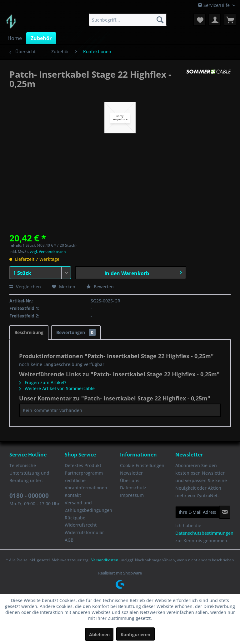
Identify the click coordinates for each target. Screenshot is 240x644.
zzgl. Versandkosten (48, 252)
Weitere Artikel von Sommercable (57, 388)
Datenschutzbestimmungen (204, 533)
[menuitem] (128, 20)
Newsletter (131, 473)
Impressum (132, 495)
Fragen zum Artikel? (43, 382)
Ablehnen (99, 634)
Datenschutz (133, 488)
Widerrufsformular (84, 532)
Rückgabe (75, 518)
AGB (69, 540)
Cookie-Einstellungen (142, 465)
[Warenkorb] (230, 20)
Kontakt (73, 495)
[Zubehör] (41, 38)
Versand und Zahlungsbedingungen (88, 506)
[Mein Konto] (215, 20)
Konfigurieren (135, 634)
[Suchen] (160, 20)
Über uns (130, 480)
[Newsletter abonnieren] (225, 512)
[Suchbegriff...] (128, 20)
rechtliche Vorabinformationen (86, 484)
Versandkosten (105, 560)
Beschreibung (29, 332)
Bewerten (100, 287)
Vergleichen (25, 287)
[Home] (15, 38)
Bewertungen (76, 332)
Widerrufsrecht (81, 525)
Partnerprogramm (84, 473)
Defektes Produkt (83, 465)
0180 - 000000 (29, 496)
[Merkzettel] (199, 20)
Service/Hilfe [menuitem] (214, 5)
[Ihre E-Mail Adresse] (197, 512)
